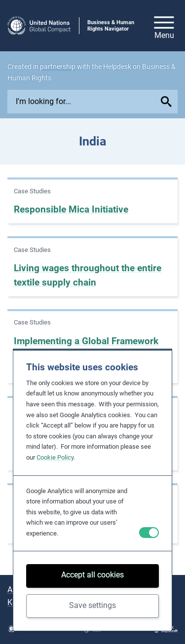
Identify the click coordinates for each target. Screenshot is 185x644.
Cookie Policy (55, 457)
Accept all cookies (92, 575)
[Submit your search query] (167, 102)
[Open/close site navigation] (164, 26)
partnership (58, 67)
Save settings (92, 605)
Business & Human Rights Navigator (111, 26)
